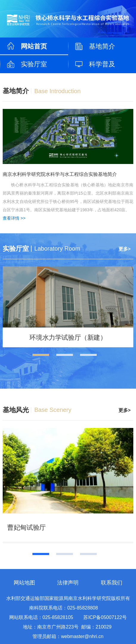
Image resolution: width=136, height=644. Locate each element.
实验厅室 (34, 64)
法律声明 (68, 583)
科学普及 (102, 64)
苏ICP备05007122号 (105, 617)
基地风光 (16, 410)
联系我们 (112, 583)
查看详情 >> (14, 218)
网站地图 (24, 583)
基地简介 (102, 46)
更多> (125, 249)
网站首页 (34, 46)
